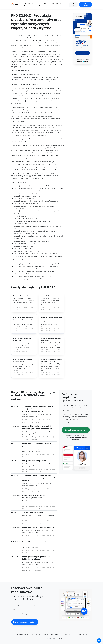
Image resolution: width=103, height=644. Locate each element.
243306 (53, 375)
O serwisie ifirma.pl (68, 634)
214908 (26, 327)
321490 (43, 309)
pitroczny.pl (36, 634)
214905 (21, 327)
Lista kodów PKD (42, 5)
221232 (31, 327)
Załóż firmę (73, 5)
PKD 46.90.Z (15, 542)
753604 (31, 373)
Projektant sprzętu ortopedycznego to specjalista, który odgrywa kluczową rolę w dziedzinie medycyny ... (24, 367)
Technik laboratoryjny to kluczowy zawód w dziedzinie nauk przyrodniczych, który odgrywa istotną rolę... (51, 323)
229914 (48, 307)
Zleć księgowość (85, 5)
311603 (43, 331)
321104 (48, 352)
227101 (48, 329)
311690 (48, 331)
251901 (31, 307)
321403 (53, 352)
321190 (53, 307)
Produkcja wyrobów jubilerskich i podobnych (39, 527)
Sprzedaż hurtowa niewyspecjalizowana (37, 542)
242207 (48, 375)
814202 (58, 352)
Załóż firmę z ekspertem (76, 430)
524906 (15, 309)
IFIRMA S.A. (59, 639)
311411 (15, 331)
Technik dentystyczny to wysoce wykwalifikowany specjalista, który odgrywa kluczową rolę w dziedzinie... (51, 302)
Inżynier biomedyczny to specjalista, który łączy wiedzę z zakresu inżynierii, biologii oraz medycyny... (24, 322)
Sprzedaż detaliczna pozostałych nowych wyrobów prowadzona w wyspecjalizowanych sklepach (39, 478)
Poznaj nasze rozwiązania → (25, 622)
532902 (48, 309)
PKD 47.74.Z (15, 406)
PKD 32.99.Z (15, 557)
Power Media (82, 634)
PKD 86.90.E (15, 426)
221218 (43, 329)
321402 (58, 307)
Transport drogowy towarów (33, 512)
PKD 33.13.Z (15, 495)
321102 (21, 331)
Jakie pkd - (22, 296)
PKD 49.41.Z (15, 512)
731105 (26, 373)
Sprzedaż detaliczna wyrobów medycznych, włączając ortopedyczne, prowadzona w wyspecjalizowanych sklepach (38, 409)
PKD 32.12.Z (15, 527)
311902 (21, 352)
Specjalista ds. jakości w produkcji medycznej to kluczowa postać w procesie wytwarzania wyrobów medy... (51, 367)
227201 (48, 373)
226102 (43, 307)
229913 (26, 329)
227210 (53, 373)
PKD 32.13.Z (15, 443)
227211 (15, 329)
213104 (15, 327)
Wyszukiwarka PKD (28, 5)
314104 (53, 331)
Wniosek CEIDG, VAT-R (51, 634)
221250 (15, 373)
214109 (43, 373)
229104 (15, 307)
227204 (53, 329)
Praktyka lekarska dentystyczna (34, 461)
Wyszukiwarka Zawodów (56, 5)
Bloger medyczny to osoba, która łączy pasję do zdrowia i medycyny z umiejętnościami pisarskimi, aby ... (24, 301)
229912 (21, 307)
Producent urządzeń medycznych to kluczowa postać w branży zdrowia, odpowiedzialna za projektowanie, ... (51, 345)
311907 (26, 352)
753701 (15, 375)
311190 (58, 329)
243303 (26, 307)
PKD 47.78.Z (15, 475)
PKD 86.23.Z (15, 461)
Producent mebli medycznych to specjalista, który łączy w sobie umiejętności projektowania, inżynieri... (23, 346)
